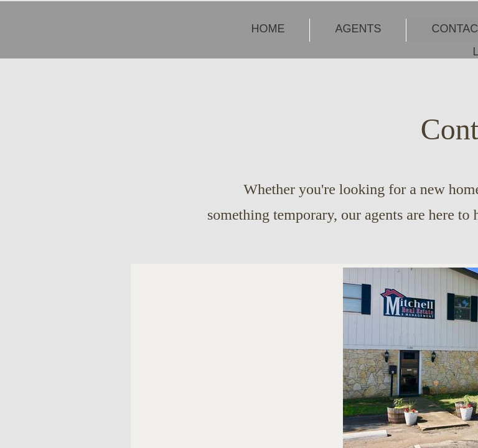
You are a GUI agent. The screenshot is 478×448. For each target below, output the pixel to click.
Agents (358, 29)
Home (268, 29)
